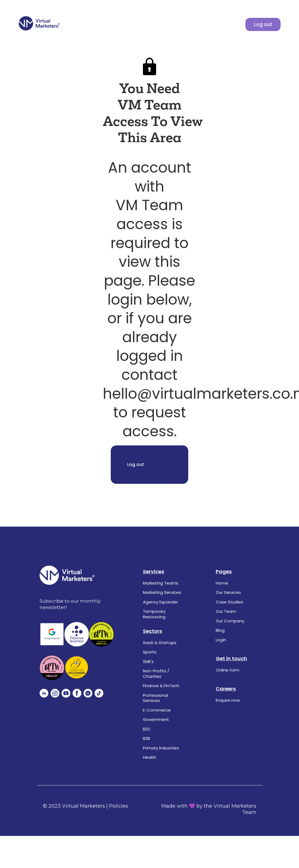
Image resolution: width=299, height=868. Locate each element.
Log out (263, 24)
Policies (119, 806)
